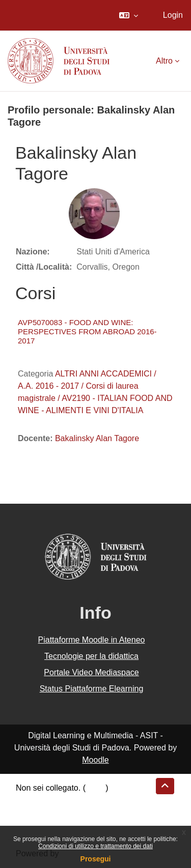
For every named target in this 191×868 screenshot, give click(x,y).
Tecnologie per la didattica (91, 656)
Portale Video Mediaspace (91, 672)
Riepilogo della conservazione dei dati (84, 800)
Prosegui (96, 859)
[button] (129, 15)
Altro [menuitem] (164, 61)
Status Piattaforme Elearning (92, 689)
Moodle (95, 760)
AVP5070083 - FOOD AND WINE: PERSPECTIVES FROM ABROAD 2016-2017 (87, 331)
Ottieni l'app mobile (50, 824)
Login (173, 15)
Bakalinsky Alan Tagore (97, 438)
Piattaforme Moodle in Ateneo (92, 640)
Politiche (31, 812)
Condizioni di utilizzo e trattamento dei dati (95, 846)
